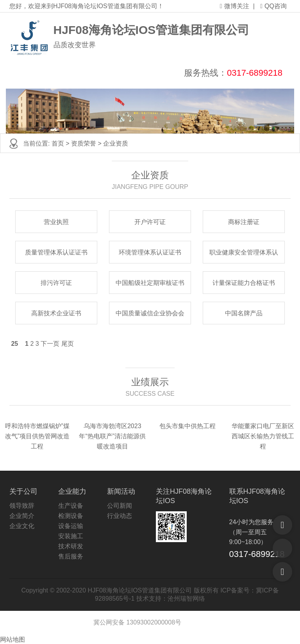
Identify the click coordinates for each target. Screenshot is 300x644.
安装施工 (71, 536)
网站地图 (12, 640)
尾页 (68, 344)
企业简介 (22, 516)
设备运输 (71, 526)
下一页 (50, 344)
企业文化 (22, 526)
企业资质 (116, 143)
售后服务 (71, 556)
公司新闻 (120, 506)
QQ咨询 (273, 6)
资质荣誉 (84, 143)
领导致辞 (22, 506)
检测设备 (71, 516)
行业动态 (120, 516)
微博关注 (235, 6)
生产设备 (71, 506)
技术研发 (71, 546)
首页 (58, 143)
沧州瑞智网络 (186, 599)
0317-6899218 (255, 73)
